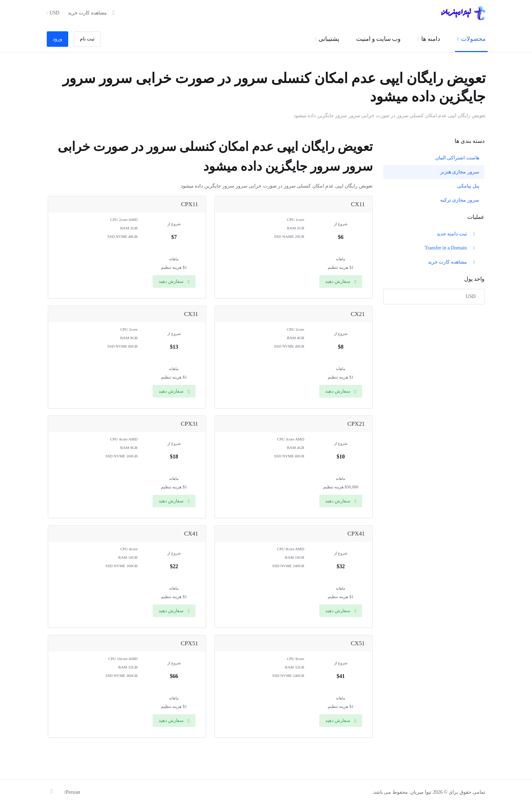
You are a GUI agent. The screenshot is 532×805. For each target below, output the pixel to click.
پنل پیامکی (468, 186)
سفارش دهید (341, 281)
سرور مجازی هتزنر (460, 172)
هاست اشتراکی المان (457, 158)
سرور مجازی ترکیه (460, 200)
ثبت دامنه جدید (457, 234)
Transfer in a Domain (451, 248)
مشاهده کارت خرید (452, 262)
